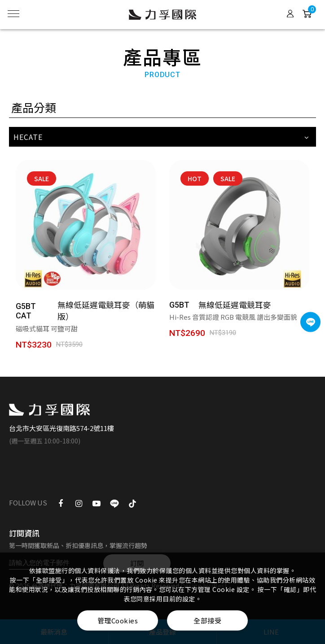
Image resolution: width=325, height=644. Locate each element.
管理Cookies (118, 620)
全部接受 (207, 620)
